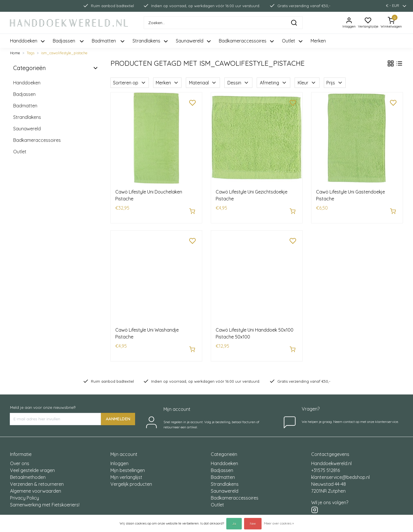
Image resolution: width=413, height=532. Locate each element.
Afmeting (273, 83)
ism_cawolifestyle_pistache (64, 53)
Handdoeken (27, 83)
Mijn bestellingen (128, 464)
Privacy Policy (25, 492)
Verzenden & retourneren (37, 478)
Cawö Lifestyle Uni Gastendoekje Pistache (350, 195)
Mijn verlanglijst (126, 471)
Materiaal (203, 83)
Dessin (238, 83)
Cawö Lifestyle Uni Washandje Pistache (147, 330)
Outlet (20, 152)
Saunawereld (27, 129)
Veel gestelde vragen (32, 464)
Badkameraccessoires (37, 140)
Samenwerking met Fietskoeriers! (45, 499)
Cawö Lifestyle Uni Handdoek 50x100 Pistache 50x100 (255, 330)
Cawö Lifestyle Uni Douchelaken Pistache (149, 195)
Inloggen (119, 457)
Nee (253, 524)
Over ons (20, 457)
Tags (31, 53)
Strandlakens (27, 117)
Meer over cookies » (279, 523)
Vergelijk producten (131, 478)
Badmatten (25, 106)
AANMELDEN (118, 413)
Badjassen (24, 94)
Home (15, 53)
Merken (318, 41)
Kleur (307, 83)
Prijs (335, 83)
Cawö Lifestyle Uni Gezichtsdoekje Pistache (252, 195)
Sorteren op (130, 83)
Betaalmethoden (28, 471)
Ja (234, 524)
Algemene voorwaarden (36, 485)
